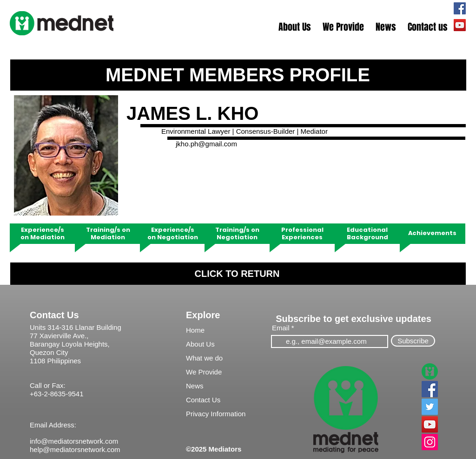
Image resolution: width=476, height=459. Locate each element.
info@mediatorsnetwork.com (74, 441)
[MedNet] (430, 371)
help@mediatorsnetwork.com (75, 449)
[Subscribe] (413, 341)
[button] (295, 27)
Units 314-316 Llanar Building (76, 327)
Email (281, 328)
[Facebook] (430, 389)
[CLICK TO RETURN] (238, 274)
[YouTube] (430, 424)
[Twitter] (430, 407)
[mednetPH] (460, 8)
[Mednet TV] (460, 25)
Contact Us (54, 315)
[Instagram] (430, 442)
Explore (203, 315)
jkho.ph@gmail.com (206, 144)
